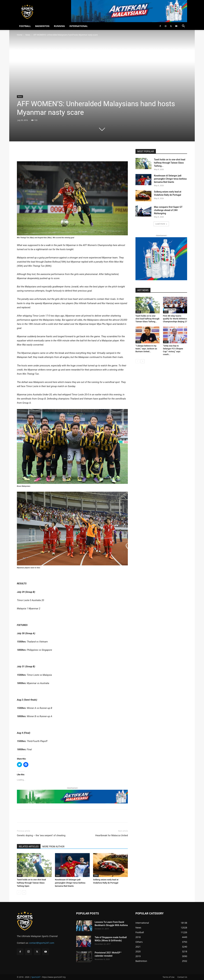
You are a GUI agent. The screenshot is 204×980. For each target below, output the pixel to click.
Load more (161, 224)
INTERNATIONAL (78, 26)
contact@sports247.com (42, 943)
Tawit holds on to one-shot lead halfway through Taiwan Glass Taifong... (170, 163)
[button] (183, 26)
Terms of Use (168, 977)
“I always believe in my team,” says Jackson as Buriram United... (146, 349)
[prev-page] (19, 892)
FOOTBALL (25, 26)
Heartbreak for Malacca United (112, 835)
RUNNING (59, 26)
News (28, 35)
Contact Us (182, 977)
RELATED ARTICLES (29, 847)
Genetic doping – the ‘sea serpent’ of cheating (41, 835)
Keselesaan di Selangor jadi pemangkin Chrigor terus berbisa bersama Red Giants (70, 883)
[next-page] (24, 892)
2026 (20, 876)
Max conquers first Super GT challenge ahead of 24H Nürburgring (168, 210)
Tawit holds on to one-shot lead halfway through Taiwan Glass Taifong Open (31, 883)
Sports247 (36, 977)
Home (20, 35)
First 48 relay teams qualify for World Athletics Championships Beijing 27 (175, 319)
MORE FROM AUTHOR (53, 847)
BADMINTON (42, 26)
